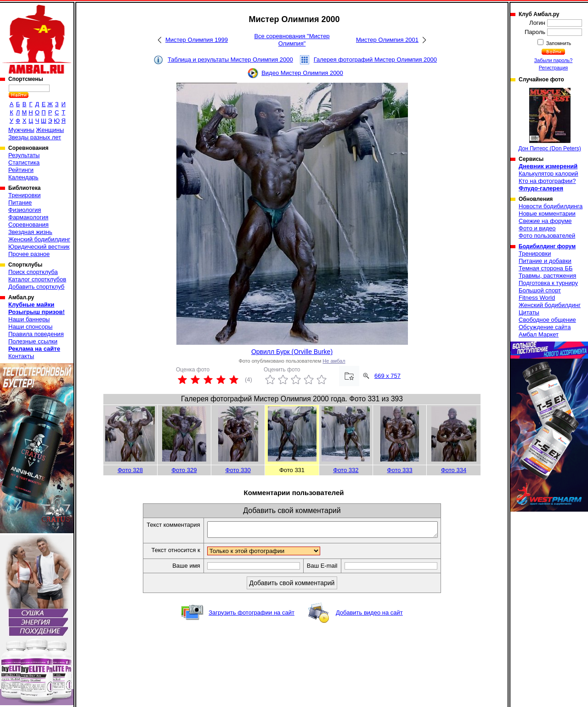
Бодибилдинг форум (547, 246)
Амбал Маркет (539, 334)
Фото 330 (238, 470)
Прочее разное (29, 254)
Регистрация (553, 68)
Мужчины (21, 130)
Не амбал (334, 361)
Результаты (24, 155)
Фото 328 (130, 470)
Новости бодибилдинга (551, 206)
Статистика (24, 162)
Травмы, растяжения (547, 276)
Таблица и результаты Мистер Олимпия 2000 (230, 60)
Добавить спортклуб (36, 287)
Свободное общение (547, 320)
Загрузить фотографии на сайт (252, 615)
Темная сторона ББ (546, 268)
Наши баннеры (29, 319)
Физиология (25, 210)
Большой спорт (540, 290)
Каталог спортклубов (37, 279)
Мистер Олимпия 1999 (197, 40)
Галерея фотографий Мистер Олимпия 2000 (375, 60)
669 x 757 (387, 376)
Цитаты (529, 312)
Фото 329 (184, 470)
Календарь (23, 177)
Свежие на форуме (545, 221)
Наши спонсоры (30, 327)
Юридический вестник (39, 247)
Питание (20, 202)
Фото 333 (400, 470)
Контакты (21, 356)
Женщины (50, 130)
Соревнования (28, 225)
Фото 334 (454, 470)
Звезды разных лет (35, 137)
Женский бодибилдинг (39, 239)
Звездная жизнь (30, 232)
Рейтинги (21, 170)
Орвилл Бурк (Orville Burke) (292, 352)
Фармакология (28, 217)
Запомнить (558, 43)
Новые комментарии (547, 214)
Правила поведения (36, 334)
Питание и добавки (545, 261)
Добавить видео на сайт (369, 615)
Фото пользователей (547, 236)
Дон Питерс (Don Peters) (549, 120)
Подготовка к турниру (548, 283)
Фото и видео (537, 228)
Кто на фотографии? (547, 181)
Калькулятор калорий (548, 174)
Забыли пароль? (554, 60)
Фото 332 (346, 470)
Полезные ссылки (33, 341)
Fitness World (537, 298)
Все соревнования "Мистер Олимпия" (292, 40)
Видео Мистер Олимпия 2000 (302, 73)
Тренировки (24, 195)
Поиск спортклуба (33, 272)
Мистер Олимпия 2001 (387, 40)
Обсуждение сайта (545, 327)
